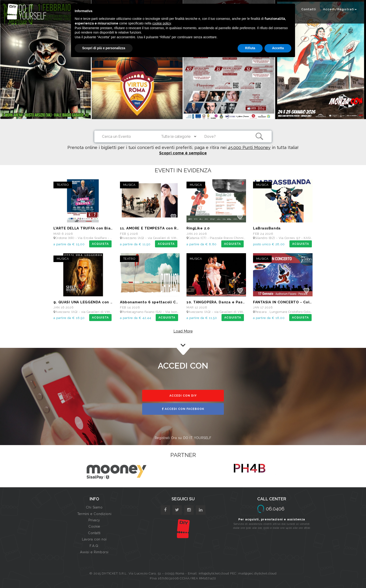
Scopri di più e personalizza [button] (104, 48)
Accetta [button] (278, 48)
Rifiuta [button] (250, 48)
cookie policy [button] (162, 23)
